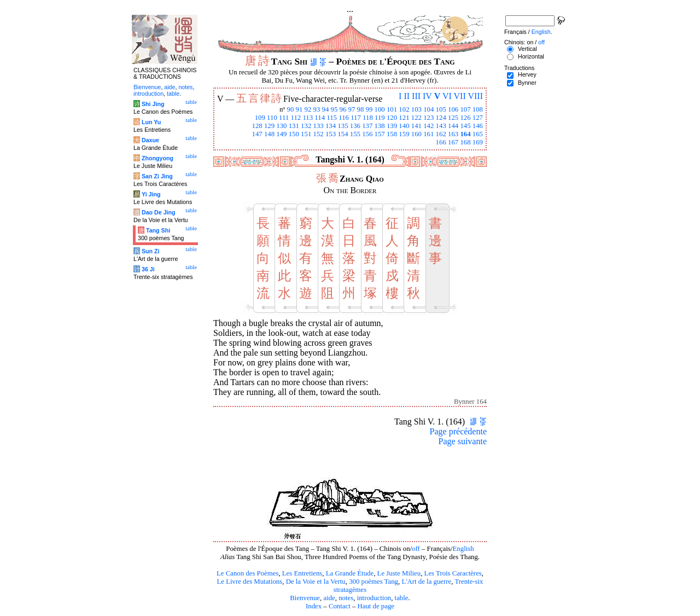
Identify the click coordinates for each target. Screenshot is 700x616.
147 (257, 134)
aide (329, 598)
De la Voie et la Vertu (316, 582)
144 (453, 126)
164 (465, 134)
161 (428, 134)
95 (334, 109)
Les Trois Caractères (453, 573)
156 (367, 134)
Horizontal (531, 56)
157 (380, 134)
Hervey (527, 74)
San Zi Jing (157, 176)
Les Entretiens (302, 573)
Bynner (527, 83)
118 (368, 118)
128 (257, 126)
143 (441, 126)
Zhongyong (157, 158)
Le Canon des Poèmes (247, 573)
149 (281, 134)
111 (284, 118)
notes (346, 598)
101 (392, 109)
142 (428, 126)
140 (404, 126)
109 (260, 118)
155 (355, 134)
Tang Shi (158, 230)
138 (380, 126)
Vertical (527, 49)
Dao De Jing (159, 212)
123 (428, 118)
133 (319, 126)
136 (355, 126)
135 (343, 126)
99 (369, 109)
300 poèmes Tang (374, 582)
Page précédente (458, 431)
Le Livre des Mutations (249, 582)
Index (314, 606)
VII (460, 96)
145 (465, 126)
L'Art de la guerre (426, 582)
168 (465, 142)
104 (428, 109)
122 (416, 118)
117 (356, 118)
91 (299, 109)
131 (294, 126)
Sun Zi (151, 251)
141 (416, 126)
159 (404, 134)
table (402, 598)
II (407, 96)
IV (427, 96)
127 (478, 118)
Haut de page (376, 606)
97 (352, 109)
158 (392, 134)
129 (269, 126)
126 (465, 118)
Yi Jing (151, 194)
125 (453, 118)
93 (317, 109)
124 (441, 118)
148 (269, 134)
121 (404, 118)
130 (281, 126)
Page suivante (463, 441)
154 (343, 134)
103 (416, 109)
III (416, 96)
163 (453, 134)
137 (367, 126)
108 (478, 109)
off (416, 549)
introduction (374, 598)
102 (404, 109)
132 (306, 126)
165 (478, 134)
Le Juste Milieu (399, 573)
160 (416, 134)
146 (478, 126)
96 (343, 109)
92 (308, 109)
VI (447, 96)
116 (344, 118)
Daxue (150, 140)
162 (441, 134)
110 (272, 118)
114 (320, 118)
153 (331, 134)
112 (296, 118)
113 (308, 118)
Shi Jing (153, 104)
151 (306, 134)
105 (441, 109)
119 (380, 118)
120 (392, 118)
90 (291, 109)
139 (392, 126)
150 (294, 134)
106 (453, 109)
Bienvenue (305, 598)
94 (326, 109)
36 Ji (148, 269)
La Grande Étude (350, 573)
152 (319, 134)
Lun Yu (151, 122)
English (463, 549)
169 (478, 142)
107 (465, 109)
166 (441, 142)
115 (332, 118)
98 (361, 109)
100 (380, 109)
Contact (340, 606)
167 (453, 142)
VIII (475, 96)
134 (331, 126)
